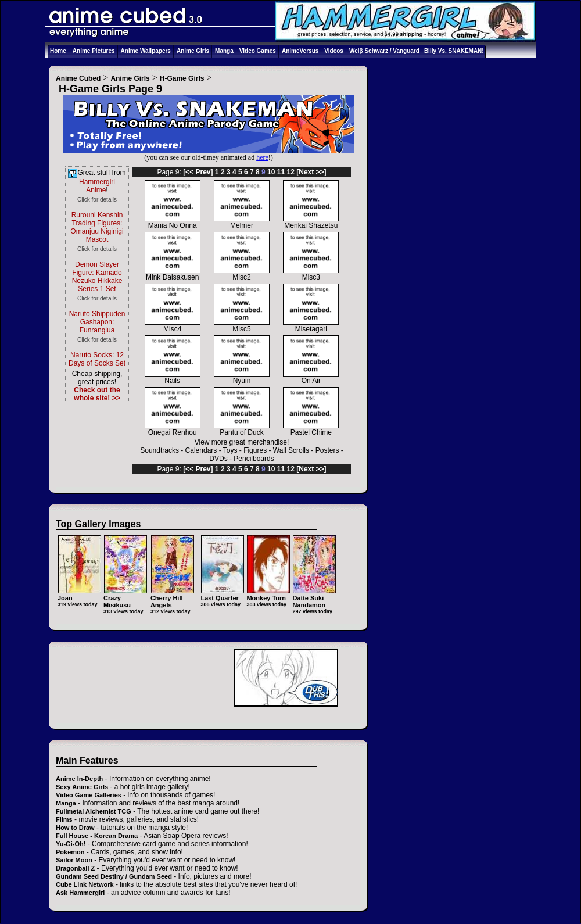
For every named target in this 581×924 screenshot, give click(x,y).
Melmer (242, 222)
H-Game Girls (182, 78)
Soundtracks (159, 450)
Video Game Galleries (89, 795)
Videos (334, 51)
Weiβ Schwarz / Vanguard (384, 51)
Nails (173, 377)
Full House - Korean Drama (97, 836)
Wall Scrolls (291, 450)
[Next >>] (311, 172)
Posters (327, 450)
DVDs (218, 459)
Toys (230, 450)
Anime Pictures (94, 51)
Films (64, 819)
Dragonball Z (75, 868)
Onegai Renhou (173, 429)
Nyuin (242, 377)
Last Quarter (222, 594)
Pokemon (70, 852)
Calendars (201, 450)
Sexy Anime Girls (82, 787)
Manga (224, 51)
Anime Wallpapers (146, 51)
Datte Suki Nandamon (314, 598)
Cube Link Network (85, 884)
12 (291, 172)
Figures (255, 450)
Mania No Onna (173, 222)
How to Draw (75, 828)
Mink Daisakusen (173, 274)
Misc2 (242, 274)
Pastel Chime (311, 429)
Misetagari (311, 326)
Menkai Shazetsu (311, 222)
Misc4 (173, 326)
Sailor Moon (74, 860)
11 (281, 172)
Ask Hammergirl (80, 893)
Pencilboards (254, 459)
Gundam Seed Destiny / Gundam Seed (114, 876)
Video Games (258, 51)
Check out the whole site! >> (97, 394)
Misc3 (311, 274)
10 (271, 172)
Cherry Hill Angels (172, 598)
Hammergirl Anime (97, 186)
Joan (79, 594)
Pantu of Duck (242, 429)
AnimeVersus (300, 51)
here (262, 157)
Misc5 (242, 326)
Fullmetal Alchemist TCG (94, 811)
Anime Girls (193, 51)
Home (58, 51)
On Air (311, 377)
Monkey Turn (268, 594)
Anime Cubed (78, 78)
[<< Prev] (198, 172)
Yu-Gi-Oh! (71, 844)
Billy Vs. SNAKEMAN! (454, 51)
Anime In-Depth (79, 779)
